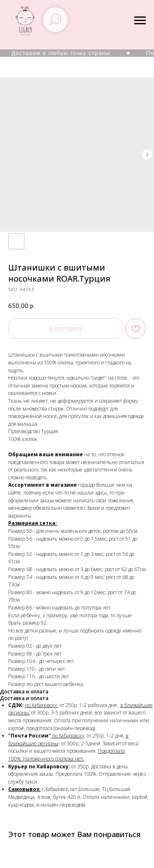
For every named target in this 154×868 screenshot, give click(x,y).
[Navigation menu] (140, 21)
